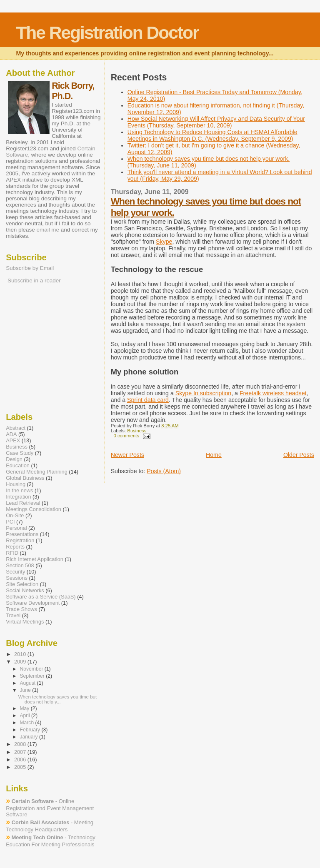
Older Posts (299, 455)
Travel (13, 615)
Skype (164, 242)
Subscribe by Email (30, 268)
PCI (10, 522)
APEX (13, 440)
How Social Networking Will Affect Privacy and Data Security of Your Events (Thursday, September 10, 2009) (216, 122)
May (25, 708)
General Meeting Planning (37, 472)
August (28, 683)
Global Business (25, 478)
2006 (21, 759)
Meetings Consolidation (34, 509)
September (33, 676)
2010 (21, 654)
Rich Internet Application (35, 559)
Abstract (16, 428)
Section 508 (20, 565)
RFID (12, 553)
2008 (21, 744)
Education (18, 465)
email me (48, 230)
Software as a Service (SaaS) (41, 597)
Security (15, 572)
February (30, 730)
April (25, 716)
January (29, 737)
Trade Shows (21, 609)
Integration (18, 497)
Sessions (17, 578)
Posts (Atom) (164, 471)
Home (214, 455)
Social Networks (25, 590)
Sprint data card (148, 400)
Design (14, 459)
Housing (16, 484)
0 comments (126, 436)
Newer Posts (127, 455)
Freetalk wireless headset (273, 393)
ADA (11, 434)
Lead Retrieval (23, 503)
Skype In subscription (204, 393)
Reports (15, 547)
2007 (21, 752)
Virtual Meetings (25, 622)
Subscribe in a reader (34, 281)
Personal (16, 528)
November (32, 669)
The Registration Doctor (107, 33)
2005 (21, 767)
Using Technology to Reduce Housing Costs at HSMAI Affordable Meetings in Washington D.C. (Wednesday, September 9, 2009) (212, 135)
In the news (19, 490)
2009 (21, 662)
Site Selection (22, 584)
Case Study (20, 453)
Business (137, 431)
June (26, 690)
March (27, 723)
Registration (20, 540)
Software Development (33, 603)
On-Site (15, 515)
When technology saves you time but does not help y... (57, 699)
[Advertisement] (31, 347)
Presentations (22, 534)
